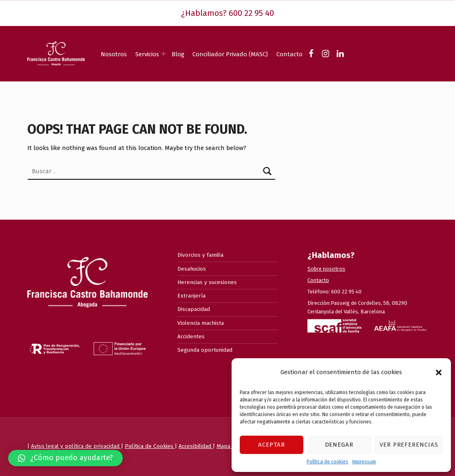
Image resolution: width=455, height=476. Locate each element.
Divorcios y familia (200, 255)
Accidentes (191, 336)
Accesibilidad (196, 446)
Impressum (364, 462)
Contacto (289, 54)
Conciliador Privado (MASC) (230, 54)
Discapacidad (194, 309)
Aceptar (272, 445)
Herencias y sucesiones (207, 282)
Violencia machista (201, 323)
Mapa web (230, 446)
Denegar (339, 445)
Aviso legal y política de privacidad (76, 446)
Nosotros (114, 54)
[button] (439, 372)
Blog (178, 54)
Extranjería (191, 296)
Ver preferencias (409, 445)
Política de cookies (327, 462)
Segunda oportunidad (205, 350)
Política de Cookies (150, 446)
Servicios (147, 54)
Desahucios (192, 269)
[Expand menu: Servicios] (163, 54)
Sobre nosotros (326, 269)
